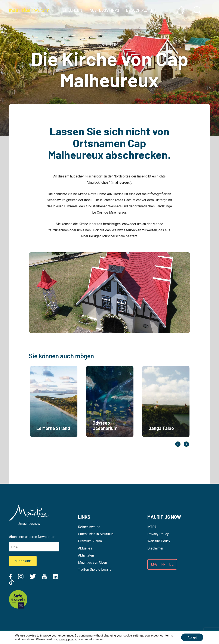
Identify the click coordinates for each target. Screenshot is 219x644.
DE (171, 564)
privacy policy (67, 639)
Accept (192, 637)
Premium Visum (90, 541)
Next (186, 444)
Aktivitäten (86, 555)
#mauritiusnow (29, 524)
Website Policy (159, 541)
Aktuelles (85, 548)
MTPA (152, 527)
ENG (154, 564)
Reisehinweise (89, 527)
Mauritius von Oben (92, 562)
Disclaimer (155, 548)
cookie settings (133, 635)
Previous (178, 444)
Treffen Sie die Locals (95, 569)
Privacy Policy (158, 534)
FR (163, 564)
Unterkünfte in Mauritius (96, 534)
